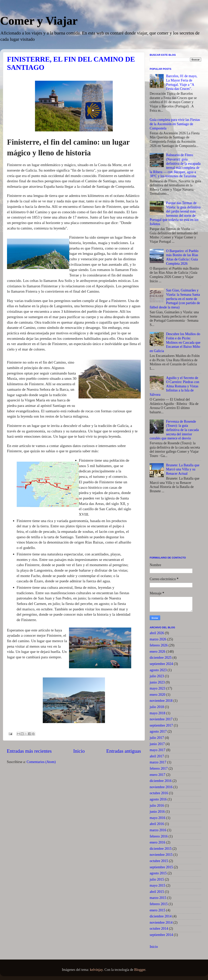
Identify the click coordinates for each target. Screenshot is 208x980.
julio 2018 (157, 707)
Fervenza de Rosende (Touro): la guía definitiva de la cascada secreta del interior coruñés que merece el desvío (174, 430)
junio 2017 (157, 744)
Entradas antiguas (124, 751)
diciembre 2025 (161, 658)
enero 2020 (157, 695)
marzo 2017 (158, 762)
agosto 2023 (158, 670)
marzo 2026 (158, 639)
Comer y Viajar (39, 21)
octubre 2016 (159, 793)
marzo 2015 (158, 898)
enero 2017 (157, 775)
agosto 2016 (158, 799)
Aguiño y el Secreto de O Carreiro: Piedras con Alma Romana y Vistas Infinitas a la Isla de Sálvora (174, 386)
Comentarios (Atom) (41, 762)
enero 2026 (157, 652)
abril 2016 (157, 824)
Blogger (140, 970)
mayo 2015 (158, 885)
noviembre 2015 (161, 855)
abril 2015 (157, 892)
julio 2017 (157, 738)
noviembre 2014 (161, 922)
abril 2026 (157, 633)
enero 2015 (157, 910)
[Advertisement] (175, 526)
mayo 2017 (158, 750)
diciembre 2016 (161, 781)
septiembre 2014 (161, 935)
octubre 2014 (159, 929)
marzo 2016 (158, 830)
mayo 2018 (158, 713)
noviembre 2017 (161, 719)
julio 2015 (157, 879)
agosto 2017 (158, 731)
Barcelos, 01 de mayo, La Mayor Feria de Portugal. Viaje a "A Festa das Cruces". (182, 82)
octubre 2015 (159, 861)
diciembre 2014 (161, 916)
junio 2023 (157, 682)
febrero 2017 (159, 768)
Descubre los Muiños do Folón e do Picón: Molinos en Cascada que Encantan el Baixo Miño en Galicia (175, 342)
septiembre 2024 (161, 664)
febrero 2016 (159, 836)
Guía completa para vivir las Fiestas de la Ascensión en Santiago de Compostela (175, 124)
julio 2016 (157, 806)
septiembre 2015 (161, 867)
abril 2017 (157, 756)
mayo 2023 (158, 688)
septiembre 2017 (161, 725)
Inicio (79, 751)
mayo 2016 (158, 818)
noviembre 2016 (161, 787)
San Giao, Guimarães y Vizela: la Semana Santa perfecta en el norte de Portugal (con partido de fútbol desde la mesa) (175, 299)
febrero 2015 (159, 904)
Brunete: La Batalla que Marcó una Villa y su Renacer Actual (183, 469)
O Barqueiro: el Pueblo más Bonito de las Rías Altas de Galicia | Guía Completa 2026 (182, 257)
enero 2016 (157, 842)
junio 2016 (157, 812)
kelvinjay (96, 970)
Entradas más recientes (29, 751)
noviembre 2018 (161, 701)
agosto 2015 (158, 873)
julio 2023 (157, 676)
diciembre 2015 (161, 849)
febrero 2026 (159, 645)
